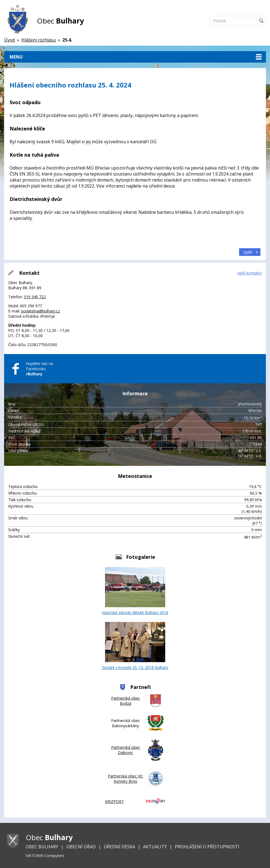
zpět (248, 252)
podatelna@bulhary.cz (40, 311)
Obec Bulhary (42, 847)
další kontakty (250, 273)
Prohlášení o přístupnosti (207, 847)
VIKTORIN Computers (45, 856)
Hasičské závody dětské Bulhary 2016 (135, 591)
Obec (60, 21)
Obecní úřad (81, 847)
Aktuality (155, 847)
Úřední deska (119, 847)
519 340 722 (35, 297)
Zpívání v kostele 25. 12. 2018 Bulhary (135, 646)
